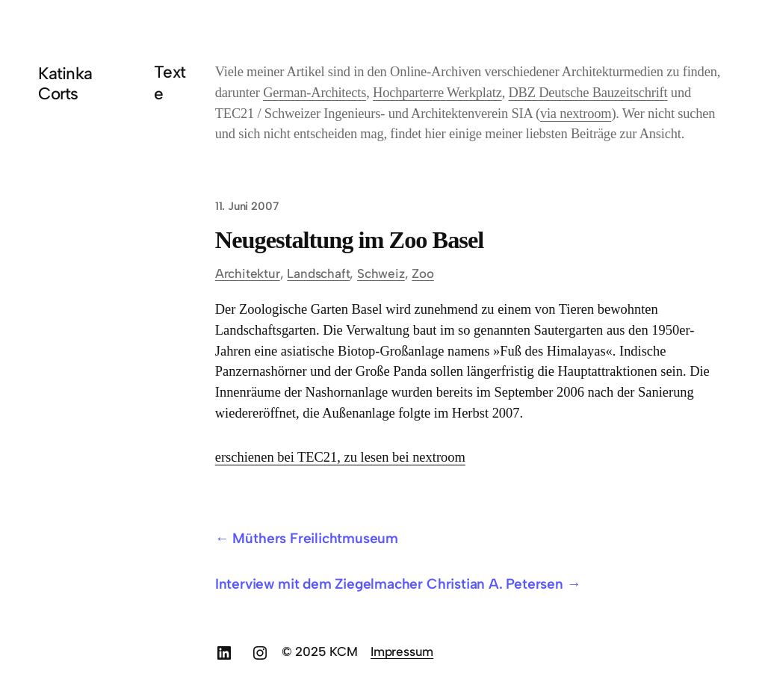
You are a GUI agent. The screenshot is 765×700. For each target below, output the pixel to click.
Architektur (248, 273)
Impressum (402, 651)
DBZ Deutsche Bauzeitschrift (588, 93)
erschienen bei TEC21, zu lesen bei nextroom (340, 457)
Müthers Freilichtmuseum (315, 538)
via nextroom (576, 114)
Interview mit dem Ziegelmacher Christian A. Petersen (389, 584)
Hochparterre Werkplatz (437, 93)
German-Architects (315, 93)
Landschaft (318, 273)
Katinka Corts (65, 84)
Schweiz (381, 273)
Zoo (422, 273)
